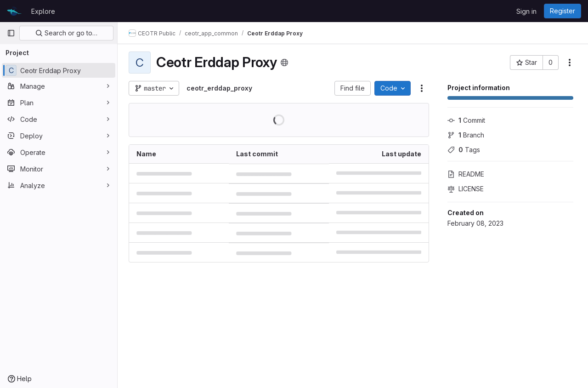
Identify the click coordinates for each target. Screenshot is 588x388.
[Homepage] (14, 11)
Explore (43, 11)
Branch (466, 135)
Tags (464, 150)
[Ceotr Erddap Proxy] (59, 70)
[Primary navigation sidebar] (11, 33)
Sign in (526, 11)
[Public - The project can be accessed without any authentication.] (284, 63)
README (466, 174)
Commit (466, 120)
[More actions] (570, 63)
